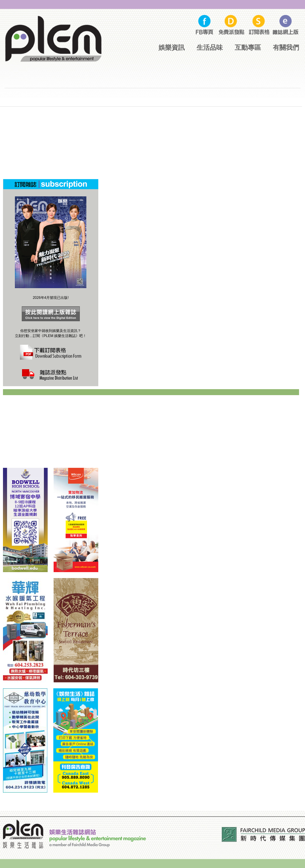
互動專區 (248, 48)
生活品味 (210, 48)
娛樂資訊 (172, 48)
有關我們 (286, 48)
